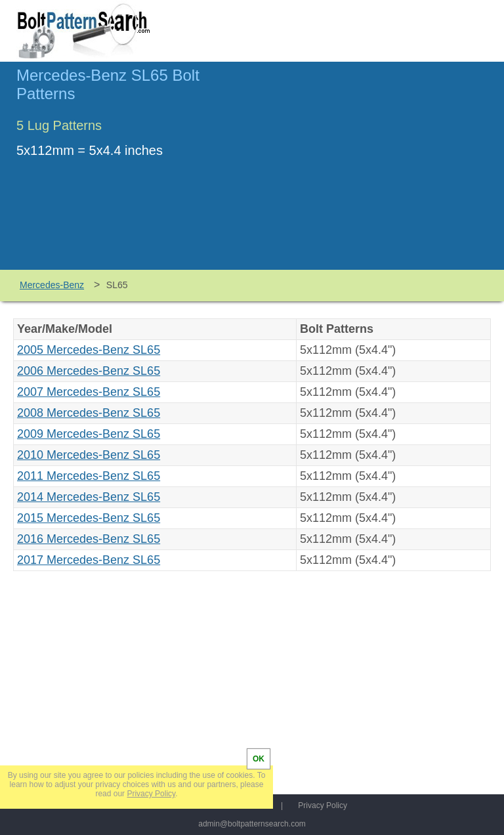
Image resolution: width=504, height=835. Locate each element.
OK (259, 759)
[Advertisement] (377, 171)
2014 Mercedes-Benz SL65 (89, 497)
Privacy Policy (323, 805)
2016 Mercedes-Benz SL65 (89, 539)
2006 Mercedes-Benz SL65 (89, 371)
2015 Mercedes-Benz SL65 (89, 518)
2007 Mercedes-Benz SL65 (89, 392)
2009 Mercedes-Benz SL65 (89, 434)
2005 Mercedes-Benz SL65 (89, 350)
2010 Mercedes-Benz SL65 (89, 455)
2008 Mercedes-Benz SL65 (89, 413)
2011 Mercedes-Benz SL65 (89, 476)
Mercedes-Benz (52, 285)
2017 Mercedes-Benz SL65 (89, 560)
